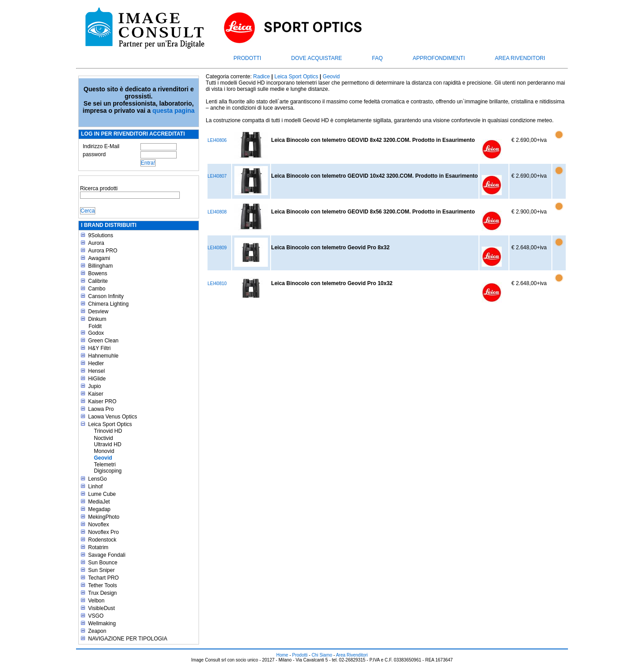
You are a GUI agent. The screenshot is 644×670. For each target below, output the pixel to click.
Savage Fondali (107, 555)
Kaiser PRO (102, 401)
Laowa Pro (101, 409)
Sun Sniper (101, 570)
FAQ (377, 58)
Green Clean (103, 341)
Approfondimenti (439, 58)
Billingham (100, 266)
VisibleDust (102, 608)
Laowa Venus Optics (112, 417)
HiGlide (97, 379)
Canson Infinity (106, 296)
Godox (96, 333)
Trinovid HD (108, 431)
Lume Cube (102, 494)
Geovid (103, 458)
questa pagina (174, 111)
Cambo (97, 289)
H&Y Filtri (99, 348)
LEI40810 (217, 284)
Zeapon (97, 631)
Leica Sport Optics (110, 424)
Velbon (96, 601)
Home (282, 655)
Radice (261, 77)
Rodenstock (102, 540)
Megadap (99, 509)
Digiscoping (108, 471)
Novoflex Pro (104, 532)
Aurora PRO (103, 251)
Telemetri (105, 465)
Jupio (95, 386)
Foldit (95, 326)
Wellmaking (102, 623)
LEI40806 (217, 140)
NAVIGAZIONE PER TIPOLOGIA (128, 639)
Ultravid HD (108, 444)
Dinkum (97, 319)
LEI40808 (217, 212)
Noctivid (104, 438)
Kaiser (96, 394)
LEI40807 (217, 176)
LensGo (97, 479)
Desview (98, 312)
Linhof (95, 486)
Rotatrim (98, 547)
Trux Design (102, 593)
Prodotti (247, 58)
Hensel (96, 371)
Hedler (96, 363)
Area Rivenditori (520, 58)
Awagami (99, 258)
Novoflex (99, 525)
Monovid (104, 451)
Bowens (98, 273)
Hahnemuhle (103, 356)
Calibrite (98, 281)
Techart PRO (104, 578)
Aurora (96, 243)
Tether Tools (102, 585)
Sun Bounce (103, 563)
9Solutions (101, 235)
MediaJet (99, 502)
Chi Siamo (322, 655)
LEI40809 (217, 248)
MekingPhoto (104, 517)
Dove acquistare (317, 58)
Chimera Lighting (108, 304)
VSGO (96, 616)
